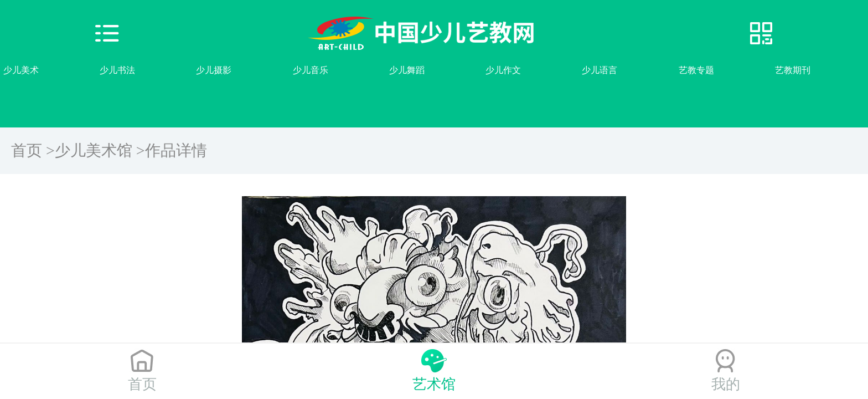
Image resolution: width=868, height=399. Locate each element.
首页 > (33, 150)
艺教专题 (696, 70)
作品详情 (176, 150)
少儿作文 (503, 70)
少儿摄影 (214, 70)
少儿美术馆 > (100, 150)
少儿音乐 (311, 70)
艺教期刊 (793, 70)
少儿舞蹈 (407, 70)
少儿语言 (600, 70)
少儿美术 (21, 70)
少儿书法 (117, 70)
